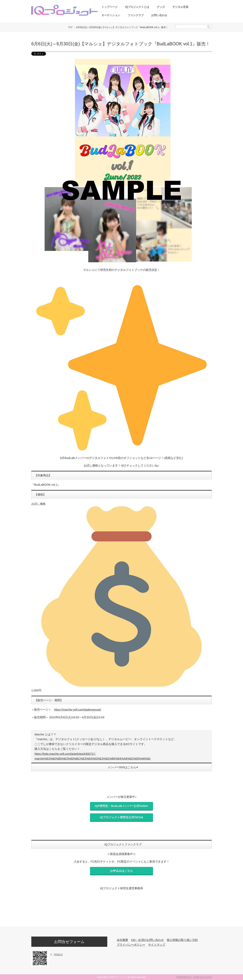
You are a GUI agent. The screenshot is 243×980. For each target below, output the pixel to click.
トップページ (110, 7)
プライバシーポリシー (131, 945)
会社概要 (122, 940)
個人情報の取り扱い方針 (182, 940)
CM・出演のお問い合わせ (147, 940)
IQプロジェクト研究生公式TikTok (121, 817)
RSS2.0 (58, 954)
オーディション (111, 15)
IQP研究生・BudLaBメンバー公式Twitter (121, 806)
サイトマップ (157, 945)
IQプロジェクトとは (137, 7)
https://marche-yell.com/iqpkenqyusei (78, 709)
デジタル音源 (180, 7)
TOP (70, 27)
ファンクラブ (136, 15)
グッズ (161, 7)
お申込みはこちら (121, 871)
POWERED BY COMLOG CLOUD (194, 977)
